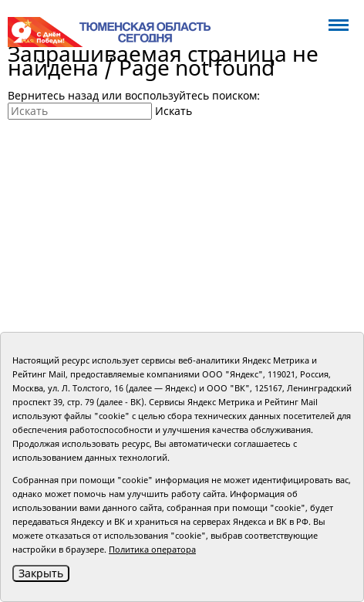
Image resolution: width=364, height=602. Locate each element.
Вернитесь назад (53, 95)
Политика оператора (152, 549)
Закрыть (41, 573)
